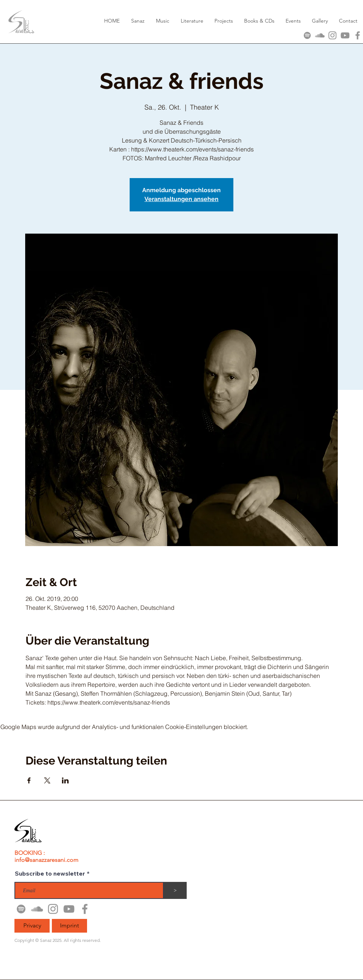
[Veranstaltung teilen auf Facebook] (29, 780)
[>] (175, 890)
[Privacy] (32, 926)
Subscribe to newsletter (50, 873)
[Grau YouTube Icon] (345, 35)
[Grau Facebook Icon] (358, 35)
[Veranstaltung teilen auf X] (47, 780)
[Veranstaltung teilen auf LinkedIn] (65, 780)
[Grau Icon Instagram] (332, 35)
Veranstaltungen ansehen (181, 199)
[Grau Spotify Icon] (307, 35)
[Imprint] (69, 926)
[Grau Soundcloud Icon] (320, 35)
